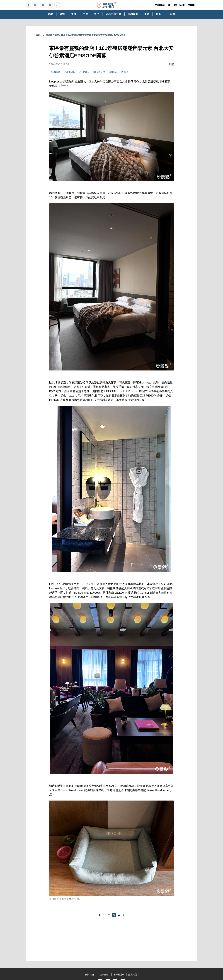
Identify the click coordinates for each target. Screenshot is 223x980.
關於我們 (89, 975)
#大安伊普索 (99, 72)
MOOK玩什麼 (163, 5)
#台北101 (84, 72)
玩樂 (171, 64)
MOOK (192, 5)
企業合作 (104, 975)
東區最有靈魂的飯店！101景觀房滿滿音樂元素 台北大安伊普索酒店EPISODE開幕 (86, 35)
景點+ (39, 35)
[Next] (124, 915)
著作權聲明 (119, 975)
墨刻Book (179, 5)
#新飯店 (125, 72)
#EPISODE (70, 72)
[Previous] (99, 915)
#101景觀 (56, 72)
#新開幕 (113, 72)
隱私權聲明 (134, 975)
